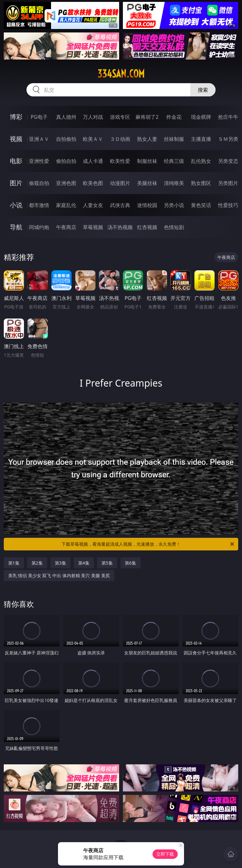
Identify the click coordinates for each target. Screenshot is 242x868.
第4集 (84, 563)
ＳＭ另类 (228, 139)
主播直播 (201, 139)
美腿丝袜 (147, 183)
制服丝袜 (147, 161)
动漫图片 (120, 183)
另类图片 (228, 183)
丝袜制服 (174, 139)
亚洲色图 (66, 183)
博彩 (16, 117)
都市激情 (39, 205)
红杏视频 (147, 227)
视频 (16, 139)
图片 (16, 183)
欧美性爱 (120, 161)
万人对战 (93, 117)
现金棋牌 (201, 117)
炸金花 (174, 117)
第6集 (130, 563)
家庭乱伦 (66, 205)
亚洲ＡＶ (39, 139)
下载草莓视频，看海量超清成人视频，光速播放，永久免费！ (148, 544)
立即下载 (165, 854)
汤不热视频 (120, 227)
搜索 (203, 90)
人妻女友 (93, 205)
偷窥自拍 (39, 183)
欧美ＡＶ (93, 139)
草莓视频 (93, 227)
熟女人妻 (147, 139)
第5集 (107, 563)
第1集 (14, 563)
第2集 (37, 563)
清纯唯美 (174, 183)
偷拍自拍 (66, 161)
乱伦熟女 (201, 161)
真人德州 (66, 117)
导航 (16, 227)
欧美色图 (93, 183)
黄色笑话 (201, 205)
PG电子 (39, 117)
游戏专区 (120, 117)
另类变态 (228, 161)
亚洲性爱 (39, 161)
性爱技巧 (228, 205)
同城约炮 (39, 227)
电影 (16, 161)
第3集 (60, 563)
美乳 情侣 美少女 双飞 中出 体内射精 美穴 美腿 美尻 (59, 575)
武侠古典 (120, 205)
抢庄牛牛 (228, 117)
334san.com (121, 74)
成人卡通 (93, 161)
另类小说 (174, 205)
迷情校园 (147, 205)
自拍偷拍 (66, 139)
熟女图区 (201, 183)
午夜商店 (66, 227)
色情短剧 (174, 227)
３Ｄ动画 (120, 139)
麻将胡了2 (147, 117)
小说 (16, 205)
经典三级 (174, 161)
